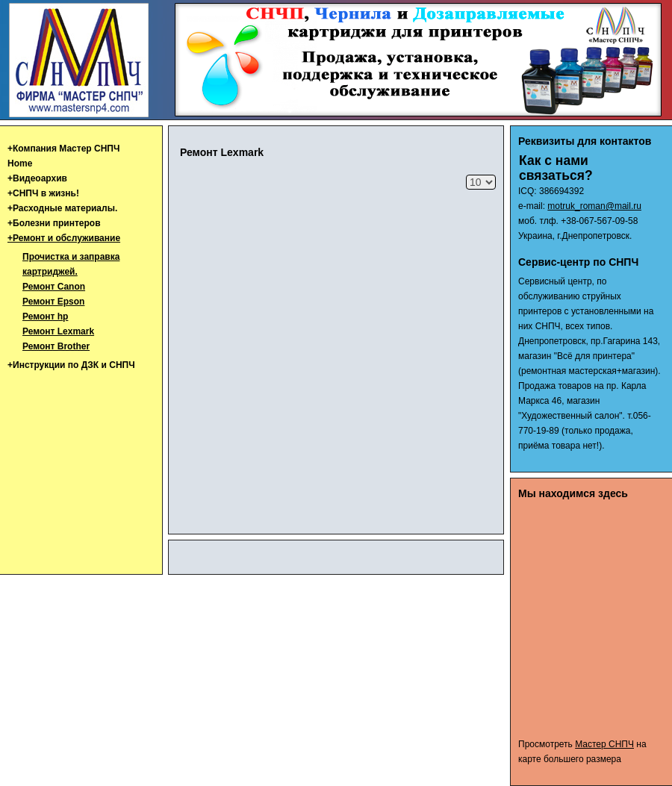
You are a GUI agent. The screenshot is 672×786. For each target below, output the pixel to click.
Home (20, 163)
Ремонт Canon (54, 287)
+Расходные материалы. (62, 208)
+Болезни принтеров (54, 223)
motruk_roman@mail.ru (594, 206)
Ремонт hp (45, 316)
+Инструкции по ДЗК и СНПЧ (71, 365)
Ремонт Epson (53, 302)
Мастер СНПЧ (604, 744)
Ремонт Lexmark (58, 331)
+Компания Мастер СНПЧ (63, 149)
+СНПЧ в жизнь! (43, 193)
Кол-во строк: (466, 175)
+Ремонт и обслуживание (64, 238)
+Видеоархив (37, 178)
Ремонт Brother (56, 346)
